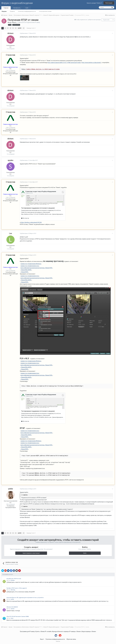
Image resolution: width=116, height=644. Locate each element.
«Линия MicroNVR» (26, 270)
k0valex (13, 580)
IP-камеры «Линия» (75, 631)
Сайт (27, 8)
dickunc (14, 22)
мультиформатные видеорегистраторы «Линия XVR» (36, 268)
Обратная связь (71, 639)
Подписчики (106, 20)
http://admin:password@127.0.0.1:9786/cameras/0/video (64, 63)
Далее (20, 28)
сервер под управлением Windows (31, 264)
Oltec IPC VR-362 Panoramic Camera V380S (18, 616)
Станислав (11, 55)
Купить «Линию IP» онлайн (43, 631)
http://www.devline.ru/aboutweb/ (91, 63)
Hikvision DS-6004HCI (12, 607)
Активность (17, 8)
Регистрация (109, 3)
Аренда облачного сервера (60, 631)
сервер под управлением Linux (29, 266)
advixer (13, 609)
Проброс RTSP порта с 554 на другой (17, 588)
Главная (6, 8)
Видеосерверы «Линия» (89, 631)
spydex (11, 160)
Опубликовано (27, 33)
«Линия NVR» (24, 272)
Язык (42, 639)
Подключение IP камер (33, 22)
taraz (12, 618)
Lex (11, 233)
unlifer (11, 489)
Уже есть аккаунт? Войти (94, 3)
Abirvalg (13, 590)
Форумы (4, 11)
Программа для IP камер (27, 631)
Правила (12, 11)
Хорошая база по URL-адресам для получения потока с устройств (25, 598)
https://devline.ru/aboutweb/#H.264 (31, 222)
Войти (85, 553)
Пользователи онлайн (45, 11)
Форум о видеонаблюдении (17, 3)
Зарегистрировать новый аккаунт (31, 553)
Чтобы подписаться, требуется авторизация (88, 20)
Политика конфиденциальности (27, 11)
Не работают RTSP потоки (14, 579)
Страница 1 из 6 (31, 28)
